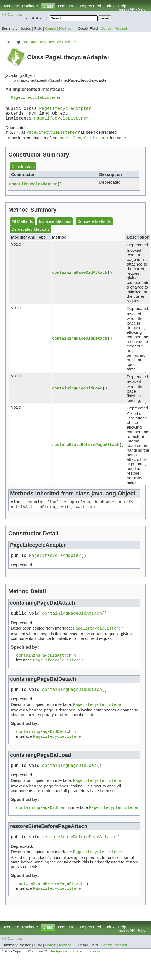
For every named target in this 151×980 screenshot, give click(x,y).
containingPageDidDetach (80, 343)
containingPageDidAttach (80, 277)
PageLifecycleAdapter (65, 110)
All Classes (12, 14)
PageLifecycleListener (36, 98)
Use (61, 6)
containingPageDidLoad (77, 393)
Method (65, 29)
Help (122, 6)
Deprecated (91, 6)
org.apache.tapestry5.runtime (49, 42)
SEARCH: (39, 18)
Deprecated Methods (30, 234)
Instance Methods (55, 226)
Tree (73, 6)
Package (30, 6)
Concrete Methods (94, 226)
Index (110, 6)
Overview (10, 6)
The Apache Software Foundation (74, 969)
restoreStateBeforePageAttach (86, 449)
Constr (51, 29)
